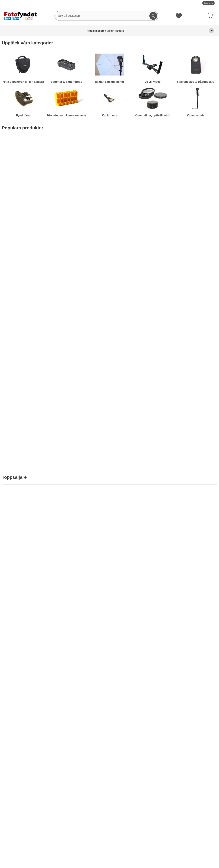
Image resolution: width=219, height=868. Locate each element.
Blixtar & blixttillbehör (66, 31)
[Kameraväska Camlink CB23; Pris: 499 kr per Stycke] (191, 174)
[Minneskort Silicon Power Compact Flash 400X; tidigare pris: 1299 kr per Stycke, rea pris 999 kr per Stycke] (82, 628)
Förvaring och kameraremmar (151, 31)
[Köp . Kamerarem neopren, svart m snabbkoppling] (191, 482)
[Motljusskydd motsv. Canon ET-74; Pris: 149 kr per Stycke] (191, 279)
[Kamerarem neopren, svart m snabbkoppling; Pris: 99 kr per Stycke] (191, 442)
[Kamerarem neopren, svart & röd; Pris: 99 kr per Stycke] (137, 442)
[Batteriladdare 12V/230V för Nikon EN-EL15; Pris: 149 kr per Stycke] (28, 279)
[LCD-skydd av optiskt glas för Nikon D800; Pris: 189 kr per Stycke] (137, 279)
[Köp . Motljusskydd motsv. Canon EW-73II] (191, 400)
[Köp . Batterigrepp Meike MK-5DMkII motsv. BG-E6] (137, 668)
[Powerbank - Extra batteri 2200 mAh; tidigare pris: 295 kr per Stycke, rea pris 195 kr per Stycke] (28, 628)
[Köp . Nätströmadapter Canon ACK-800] (191, 668)
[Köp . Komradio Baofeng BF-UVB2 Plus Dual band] (137, 214)
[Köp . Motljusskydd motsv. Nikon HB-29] (28, 482)
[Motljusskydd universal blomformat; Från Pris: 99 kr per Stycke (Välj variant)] (28, 360)
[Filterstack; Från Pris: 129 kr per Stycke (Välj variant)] (82, 524)
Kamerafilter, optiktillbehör (194, 31)
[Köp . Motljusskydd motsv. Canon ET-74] (191, 318)
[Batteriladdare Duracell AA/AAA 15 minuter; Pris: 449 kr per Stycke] (137, 524)
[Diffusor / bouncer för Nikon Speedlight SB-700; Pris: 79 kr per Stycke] (82, 442)
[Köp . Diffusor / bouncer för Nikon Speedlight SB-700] (82, 482)
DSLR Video (84, 31)
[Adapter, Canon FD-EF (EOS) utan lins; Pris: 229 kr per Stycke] (82, 279)
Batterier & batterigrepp (42, 31)
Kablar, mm (175, 31)
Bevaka (191, 214)
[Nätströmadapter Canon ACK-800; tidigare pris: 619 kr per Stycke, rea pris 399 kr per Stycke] (191, 628)
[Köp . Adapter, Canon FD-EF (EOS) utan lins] (82, 318)
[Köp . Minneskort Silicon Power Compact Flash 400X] (82, 668)
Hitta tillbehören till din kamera (15, 31)
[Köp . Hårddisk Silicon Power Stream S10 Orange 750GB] (28, 214)
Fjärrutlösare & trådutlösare (104, 31)
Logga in (208, 3)
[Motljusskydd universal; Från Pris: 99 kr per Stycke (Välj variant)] (82, 360)
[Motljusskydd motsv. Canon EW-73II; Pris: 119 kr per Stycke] (191, 360)
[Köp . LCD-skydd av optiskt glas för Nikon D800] (137, 318)
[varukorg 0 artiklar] (211, 16)
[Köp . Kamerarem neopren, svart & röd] (137, 482)
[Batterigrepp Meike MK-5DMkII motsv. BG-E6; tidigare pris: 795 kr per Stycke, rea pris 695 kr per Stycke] (137, 628)
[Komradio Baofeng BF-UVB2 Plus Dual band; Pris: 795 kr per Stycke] (137, 174)
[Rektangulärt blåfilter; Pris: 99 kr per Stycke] (137, 360)
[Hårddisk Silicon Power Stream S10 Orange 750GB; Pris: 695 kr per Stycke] (28, 174)
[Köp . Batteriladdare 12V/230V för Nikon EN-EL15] (28, 318)
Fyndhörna (129, 31)
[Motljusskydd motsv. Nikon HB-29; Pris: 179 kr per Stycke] (28, 442)
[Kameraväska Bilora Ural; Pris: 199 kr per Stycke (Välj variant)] (82, 174)
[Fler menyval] (211, 31)
